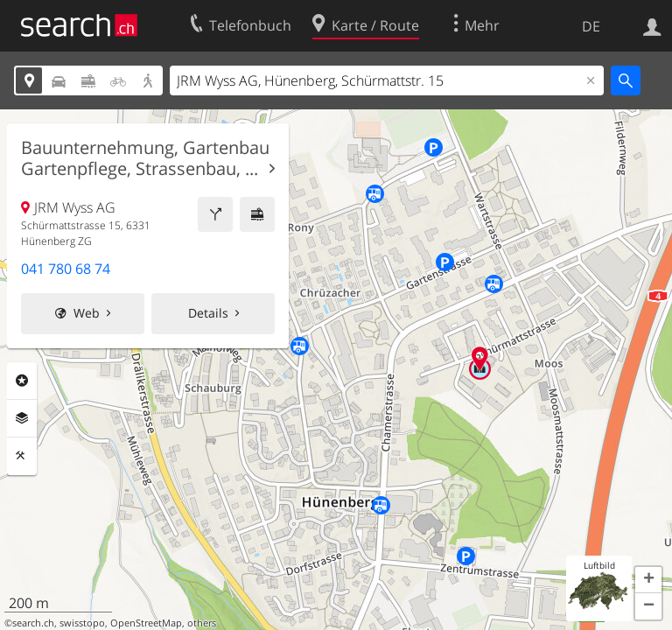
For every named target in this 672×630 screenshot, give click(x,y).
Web (87, 313)
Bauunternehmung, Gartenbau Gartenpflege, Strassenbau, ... (145, 158)
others (202, 623)
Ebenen (22, 418)
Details (208, 313)
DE (591, 26)
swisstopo (82, 623)
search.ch (33, 623)
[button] (648, 580)
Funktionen (22, 456)
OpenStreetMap (146, 623)
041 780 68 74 (66, 269)
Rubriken (22, 381)
